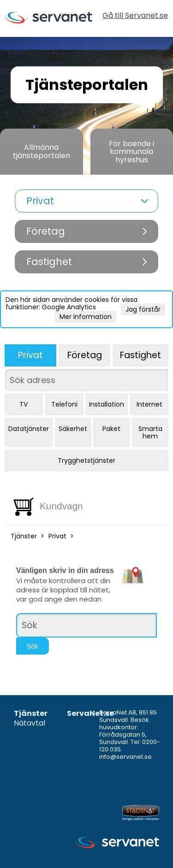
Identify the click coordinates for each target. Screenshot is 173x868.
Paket (111, 429)
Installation (107, 404)
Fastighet (140, 355)
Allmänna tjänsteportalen (42, 151)
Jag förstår (143, 309)
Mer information (86, 317)
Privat (30, 355)
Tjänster (24, 536)
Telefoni (64, 404)
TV (24, 404)
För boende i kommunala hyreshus (131, 152)
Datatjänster (29, 429)
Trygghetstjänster (86, 461)
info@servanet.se (125, 757)
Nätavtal (30, 723)
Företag (85, 355)
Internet (149, 404)
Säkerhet (73, 429)
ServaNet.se (90, 714)
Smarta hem (150, 432)
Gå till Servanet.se (135, 16)
